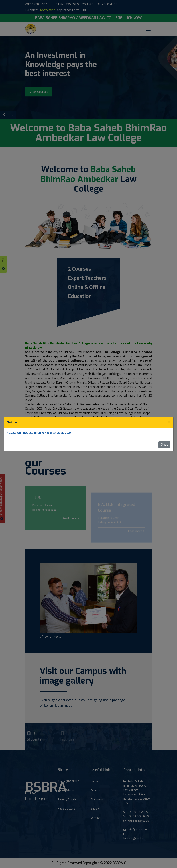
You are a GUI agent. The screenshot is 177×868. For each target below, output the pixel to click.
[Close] (169, 422)
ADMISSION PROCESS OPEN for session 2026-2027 (39, 433)
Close (164, 445)
